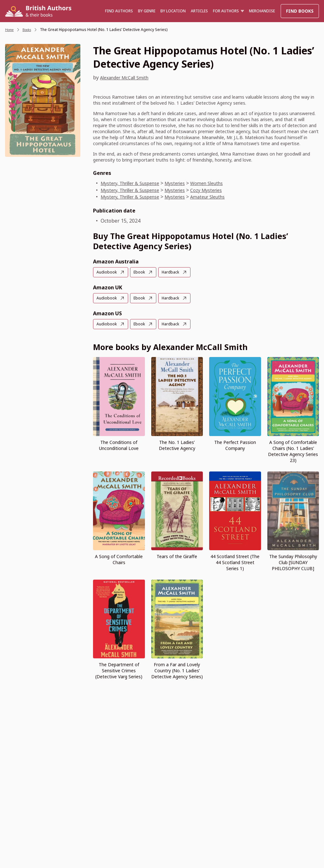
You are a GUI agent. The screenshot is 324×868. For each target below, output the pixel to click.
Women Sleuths (223, 183)
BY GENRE (147, 11)
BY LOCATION (173, 11)
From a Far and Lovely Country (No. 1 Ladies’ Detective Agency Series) (177, 670)
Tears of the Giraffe (177, 555)
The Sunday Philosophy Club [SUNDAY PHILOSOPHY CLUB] (293, 561)
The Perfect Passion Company (235, 444)
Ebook (142, 272)
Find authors (119, 11)
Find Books (300, 11)
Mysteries (187, 183)
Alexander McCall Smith (128, 77)
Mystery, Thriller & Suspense (135, 183)
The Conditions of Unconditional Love (119, 444)
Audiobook (108, 272)
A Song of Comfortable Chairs (119, 558)
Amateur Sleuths (224, 197)
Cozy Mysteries (222, 190)
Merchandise (262, 11)
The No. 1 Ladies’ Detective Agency (177, 444)
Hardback (175, 272)
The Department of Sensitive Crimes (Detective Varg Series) (119, 670)
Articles (199, 11)
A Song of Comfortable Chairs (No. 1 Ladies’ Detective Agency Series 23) (293, 450)
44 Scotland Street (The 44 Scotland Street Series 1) (235, 561)
